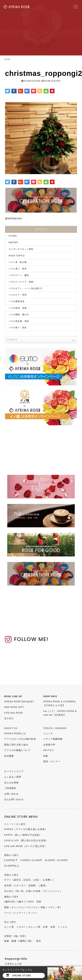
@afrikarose (13, 218)
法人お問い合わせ (14, 799)
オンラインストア (14, 771)
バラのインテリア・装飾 (21, 282)
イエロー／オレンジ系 (28, 927)
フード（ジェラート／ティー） (21, 913)
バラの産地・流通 (18, 308)
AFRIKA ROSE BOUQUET (19, 702)
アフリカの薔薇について (17, 750)
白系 (45, 927)
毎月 (39, 941)
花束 (39, 902)
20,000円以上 (12, 866)
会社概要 (9, 756)
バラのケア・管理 (18, 295)
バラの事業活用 (17, 301)
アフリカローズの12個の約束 (20, 739)
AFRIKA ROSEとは (15, 733)
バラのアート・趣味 (19, 275)
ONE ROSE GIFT (14, 707)
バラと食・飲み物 (18, 262)
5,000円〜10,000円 (31, 860)
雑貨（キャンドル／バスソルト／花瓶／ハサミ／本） (33, 907)
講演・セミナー (52, 761)
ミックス (62, 927)
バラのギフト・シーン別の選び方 (26, 288)
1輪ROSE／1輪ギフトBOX (19, 902)
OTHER (13, 236)
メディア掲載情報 (53, 739)
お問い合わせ (11, 794)
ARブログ (49, 750)
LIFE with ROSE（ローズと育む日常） (26, 846)
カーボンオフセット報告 (21, 249)
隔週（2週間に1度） (22, 941)
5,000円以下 (11, 860)
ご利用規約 (10, 788)
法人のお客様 (11, 783)
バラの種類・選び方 (19, 315)
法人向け (9, 718)
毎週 (7, 941)
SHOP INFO (50, 696)
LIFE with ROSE (14, 713)
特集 (46, 756)
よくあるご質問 (13, 777)
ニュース (48, 733)
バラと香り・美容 (18, 269)
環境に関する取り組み (16, 745)
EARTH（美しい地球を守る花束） (23, 835)
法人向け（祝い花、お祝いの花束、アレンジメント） (33, 891)
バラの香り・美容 (18, 328)
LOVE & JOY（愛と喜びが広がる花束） (26, 840)
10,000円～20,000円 (56, 860)
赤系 (53, 927)
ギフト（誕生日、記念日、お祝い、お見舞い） (30, 880)
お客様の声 (49, 745)
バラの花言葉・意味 (19, 321)
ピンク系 (9, 927)
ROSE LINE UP (13, 696)
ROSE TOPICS (17, 256)
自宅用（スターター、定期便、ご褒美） (26, 885)
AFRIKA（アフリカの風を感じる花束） (26, 829)
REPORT (13, 243)
